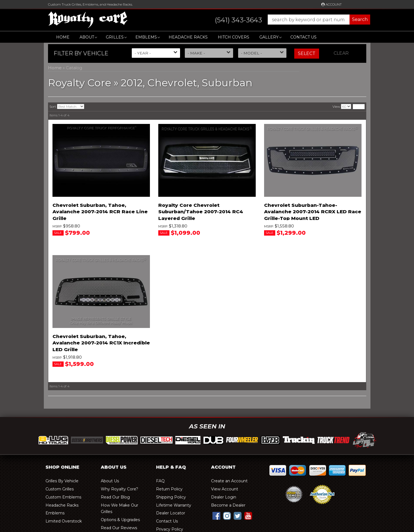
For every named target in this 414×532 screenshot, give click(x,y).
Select (307, 53)
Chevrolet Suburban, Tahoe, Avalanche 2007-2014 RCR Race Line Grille (100, 212)
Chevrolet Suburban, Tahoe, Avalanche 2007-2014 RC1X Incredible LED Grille (101, 343)
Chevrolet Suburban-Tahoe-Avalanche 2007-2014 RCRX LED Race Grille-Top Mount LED (313, 212)
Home (63, 37)
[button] (287, 20)
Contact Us (303, 37)
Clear (341, 53)
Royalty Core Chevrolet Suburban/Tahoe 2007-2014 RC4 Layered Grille (201, 212)
